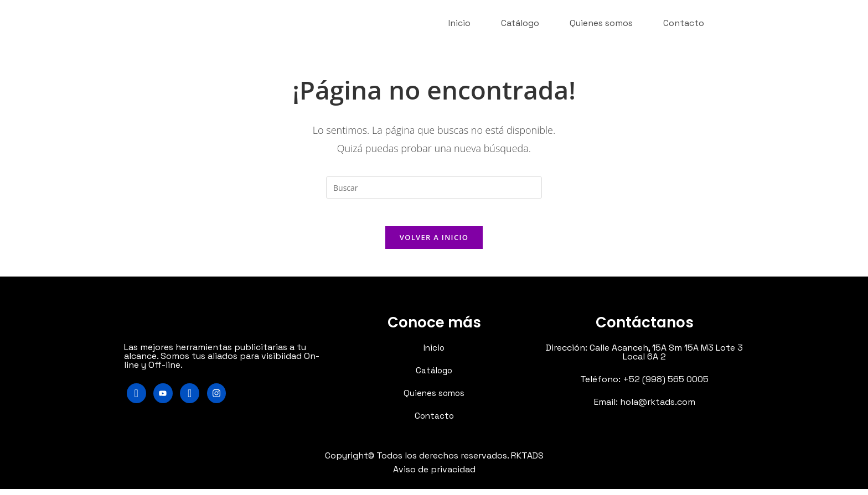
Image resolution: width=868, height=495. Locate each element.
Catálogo (520, 22)
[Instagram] (227, 400)
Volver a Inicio (434, 243)
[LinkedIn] (197, 400)
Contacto (684, 22)
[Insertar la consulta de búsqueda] (434, 187)
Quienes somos (601, 22)
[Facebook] (138, 400)
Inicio (459, 22)
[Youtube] (168, 400)
